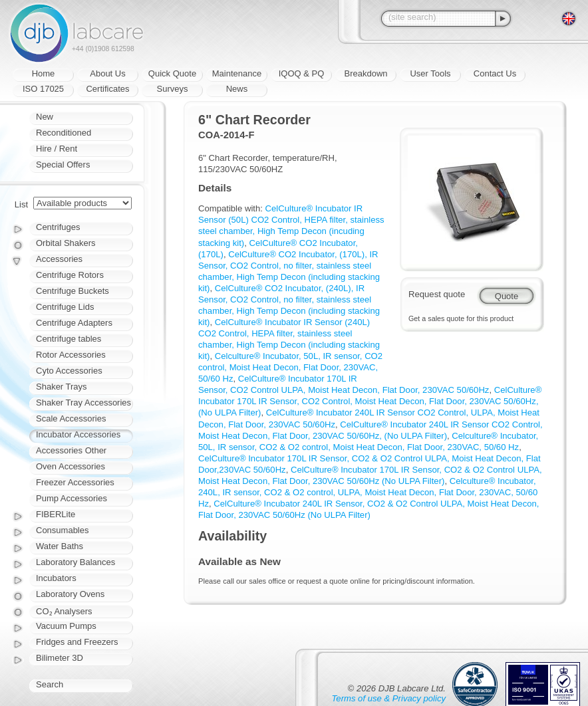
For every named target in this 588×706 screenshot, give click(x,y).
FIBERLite (56, 514)
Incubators (56, 578)
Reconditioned (64, 133)
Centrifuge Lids (65, 307)
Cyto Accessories (69, 371)
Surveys (173, 89)
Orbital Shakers (66, 243)
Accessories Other (71, 450)
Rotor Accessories (71, 355)
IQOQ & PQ (302, 73)
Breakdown (366, 73)
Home (44, 73)
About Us (107, 73)
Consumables (63, 530)
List (21, 204)
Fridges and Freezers (77, 642)
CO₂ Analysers (64, 611)
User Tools (430, 73)
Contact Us (495, 73)
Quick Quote (172, 73)
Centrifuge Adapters (74, 323)
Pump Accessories (72, 498)
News (237, 89)
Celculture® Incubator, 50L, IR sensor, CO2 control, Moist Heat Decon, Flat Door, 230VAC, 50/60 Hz (290, 367)
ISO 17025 (43, 89)
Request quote (437, 294)
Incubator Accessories (78, 434)
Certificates (107, 89)
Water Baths (60, 546)
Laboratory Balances (75, 562)
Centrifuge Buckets (73, 291)
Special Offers (63, 165)
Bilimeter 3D (60, 658)
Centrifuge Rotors (70, 275)
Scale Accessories (71, 418)
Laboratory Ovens (70, 594)
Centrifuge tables (69, 339)
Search (50, 684)
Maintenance (237, 73)
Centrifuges (58, 227)
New (45, 117)
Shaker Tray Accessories (83, 403)
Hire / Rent (57, 149)
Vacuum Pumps (66, 626)
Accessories (59, 259)
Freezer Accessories (75, 482)
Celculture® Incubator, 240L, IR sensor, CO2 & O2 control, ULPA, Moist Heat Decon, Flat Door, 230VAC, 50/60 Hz (368, 492)
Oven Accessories (71, 466)
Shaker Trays (62, 387)
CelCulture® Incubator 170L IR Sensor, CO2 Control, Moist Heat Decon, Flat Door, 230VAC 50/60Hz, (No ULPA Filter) (370, 401)
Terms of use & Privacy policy (389, 698)
